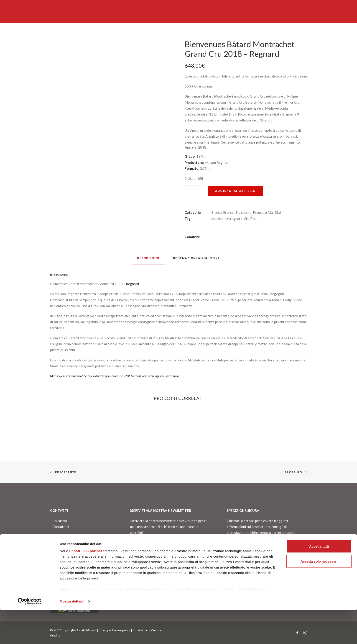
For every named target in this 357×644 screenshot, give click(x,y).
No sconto (244, 212)
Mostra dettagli (72, 635)
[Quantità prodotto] (195, 191)
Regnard (132, 284)
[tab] (196, 260)
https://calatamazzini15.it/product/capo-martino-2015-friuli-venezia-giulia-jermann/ (115, 376)
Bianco (217, 212)
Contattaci (61, 527)
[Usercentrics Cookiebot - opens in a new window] (29, 635)
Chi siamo (60, 521)
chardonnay (220, 219)
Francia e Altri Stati (268, 212)
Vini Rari (250, 219)
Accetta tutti (319, 580)
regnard (236, 219)
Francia (229, 212)
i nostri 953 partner (86, 585)
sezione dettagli (223, 623)
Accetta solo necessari (319, 595)
